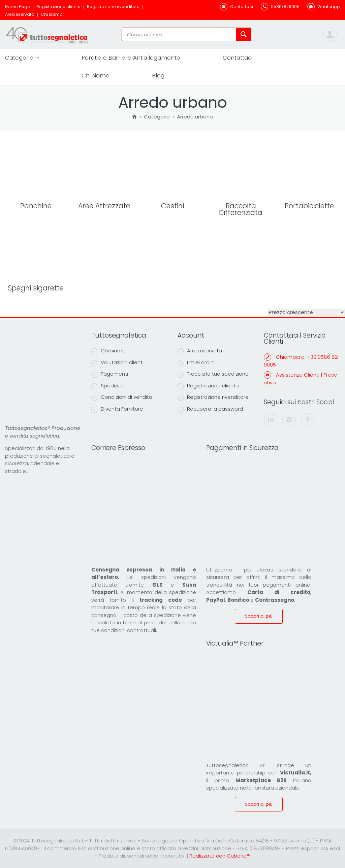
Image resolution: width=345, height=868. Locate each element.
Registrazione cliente (58, 7)
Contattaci (238, 58)
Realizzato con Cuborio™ (220, 856)
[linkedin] (271, 420)
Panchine (36, 206)
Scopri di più (259, 616)
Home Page (18, 7)
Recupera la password (210, 409)
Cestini (172, 206)
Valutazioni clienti (117, 362)
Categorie (22, 58)
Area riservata (20, 14)
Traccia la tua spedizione (213, 374)
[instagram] (289, 420)
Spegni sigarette (36, 288)
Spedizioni (108, 386)
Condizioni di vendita (122, 397)
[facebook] (308, 420)
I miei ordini (196, 362)
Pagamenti (110, 374)
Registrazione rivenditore (113, 7)
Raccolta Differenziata (241, 209)
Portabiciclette (309, 206)
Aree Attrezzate (104, 206)
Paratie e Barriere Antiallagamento (131, 58)
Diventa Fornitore (117, 409)
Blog (158, 75)
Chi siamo (52, 14)
